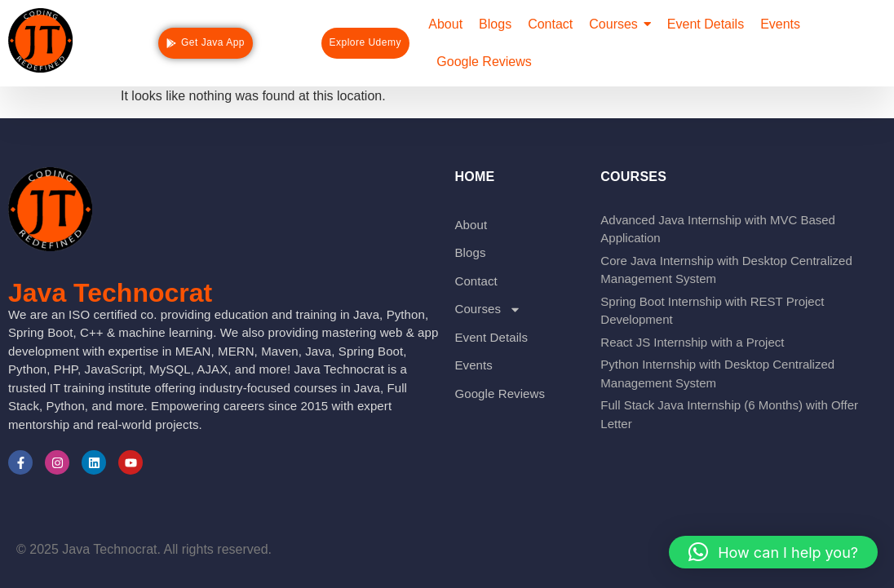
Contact (476, 281)
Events (473, 365)
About (471, 225)
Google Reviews (500, 393)
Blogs (470, 252)
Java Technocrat (110, 293)
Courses (488, 309)
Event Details (491, 337)
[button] (773, 552)
